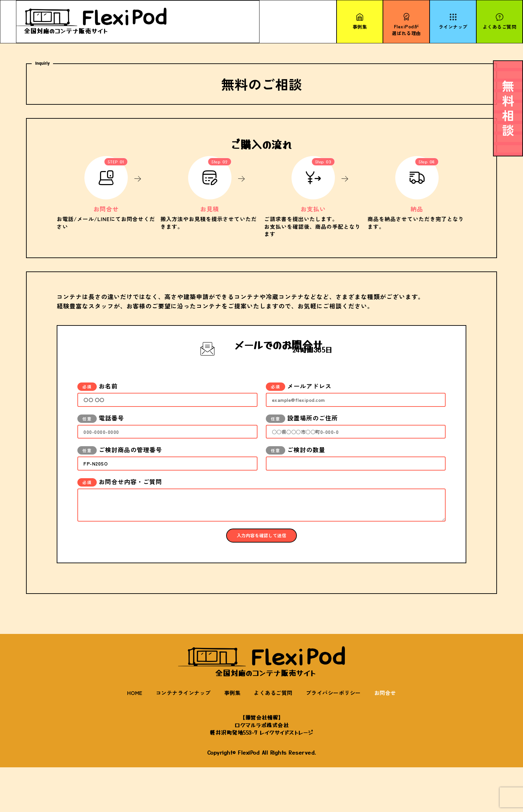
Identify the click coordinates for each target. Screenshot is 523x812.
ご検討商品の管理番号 (120, 471)
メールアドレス (299, 399)
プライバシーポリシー (333, 738)
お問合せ (385, 738)
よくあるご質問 (273, 738)
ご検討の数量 (296, 471)
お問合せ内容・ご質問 (120, 507)
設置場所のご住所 (302, 435)
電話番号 (101, 435)
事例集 (232, 738)
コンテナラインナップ (183, 738)
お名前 (98, 399)
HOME (135, 738)
